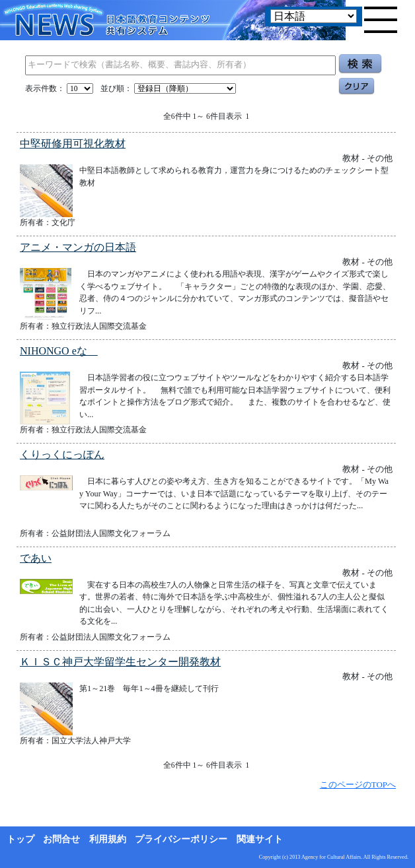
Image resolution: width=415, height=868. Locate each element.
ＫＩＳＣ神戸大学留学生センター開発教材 (120, 662)
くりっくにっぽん (62, 454)
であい (36, 558)
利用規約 (108, 839)
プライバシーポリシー (181, 839)
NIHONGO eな (59, 351)
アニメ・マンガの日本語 (78, 247)
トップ (20, 839)
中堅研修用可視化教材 (73, 144)
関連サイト (260, 839)
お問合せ (61, 839)
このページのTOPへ (358, 785)
